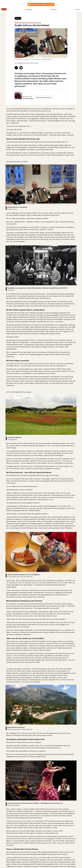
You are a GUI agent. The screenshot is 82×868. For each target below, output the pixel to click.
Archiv (18, 18)
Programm (29, 9)
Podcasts (54, 9)
